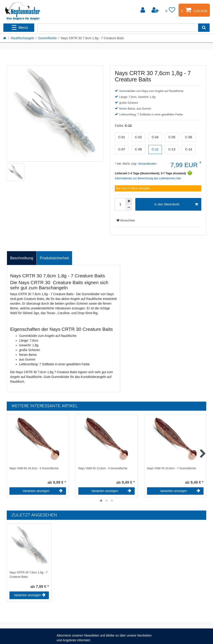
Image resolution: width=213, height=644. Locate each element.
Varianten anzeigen (43, 491)
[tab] (22, 258)
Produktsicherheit (54, 258)
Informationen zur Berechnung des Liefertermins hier (148, 178)
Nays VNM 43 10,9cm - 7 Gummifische (172, 468)
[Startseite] (5, 38)
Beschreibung (22, 258)
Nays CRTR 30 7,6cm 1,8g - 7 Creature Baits (28, 575)
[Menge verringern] (129, 207)
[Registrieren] (156, 10)
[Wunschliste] (170, 10)
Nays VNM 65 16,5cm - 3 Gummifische (34, 468)
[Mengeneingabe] (120, 204)
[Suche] (204, 28)
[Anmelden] (143, 10)
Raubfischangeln (23, 38)
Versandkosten (147, 164)
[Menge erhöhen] (129, 201)
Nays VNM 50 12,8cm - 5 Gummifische (103, 468)
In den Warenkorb (176, 205)
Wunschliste (126, 221)
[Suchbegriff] (118, 28)
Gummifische (48, 38)
